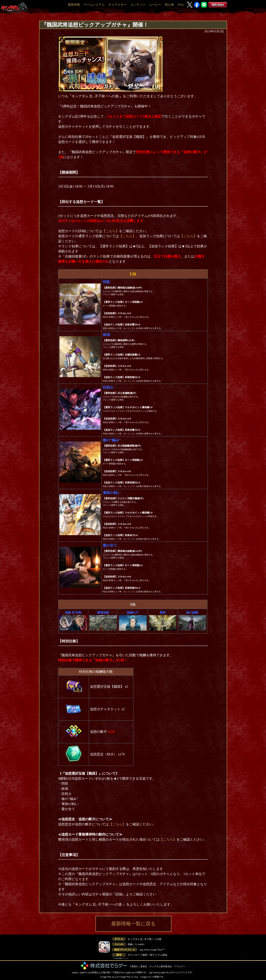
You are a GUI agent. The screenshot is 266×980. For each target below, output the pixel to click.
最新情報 (74, 5)
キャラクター (117, 5)
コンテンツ (138, 5)
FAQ (181, 5)
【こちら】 (111, 231)
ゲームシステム (94, 5)
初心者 (169, 5)
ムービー (155, 5)
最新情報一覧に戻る (133, 924)
